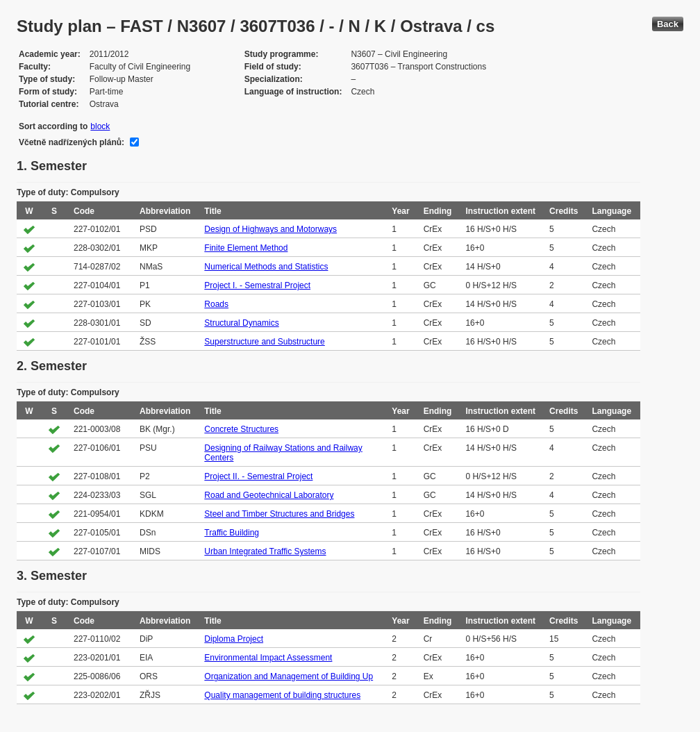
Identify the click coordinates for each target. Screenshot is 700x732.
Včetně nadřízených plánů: (72, 142)
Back (668, 24)
